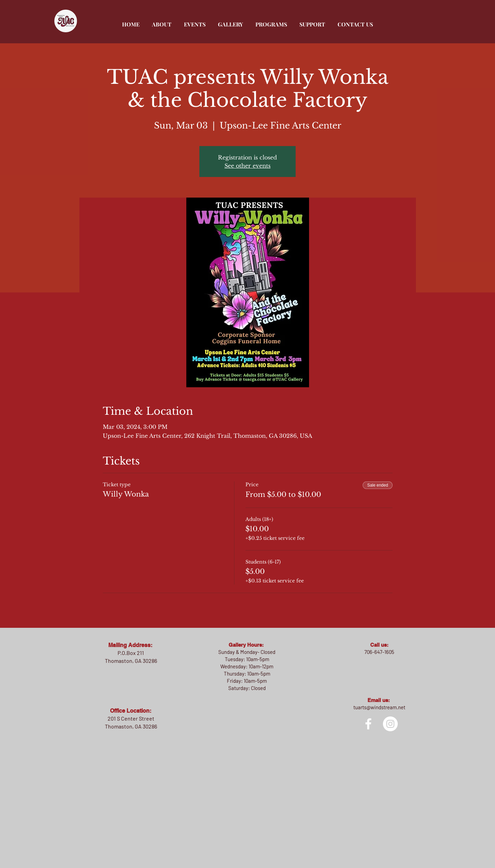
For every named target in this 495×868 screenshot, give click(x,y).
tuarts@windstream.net (379, 707)
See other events (247, 166)
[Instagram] (390, 724)
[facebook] (368, 724)
